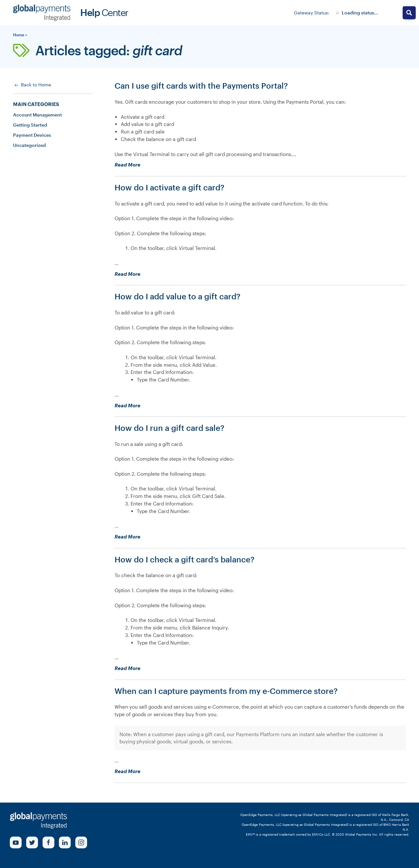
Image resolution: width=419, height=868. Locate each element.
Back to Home (32, 85)
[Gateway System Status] (357, 13)
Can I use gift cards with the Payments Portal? (201, 86)
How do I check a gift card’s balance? (184, 559)
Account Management (37, 115)
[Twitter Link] (32, 842)
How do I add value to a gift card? (177, 296)
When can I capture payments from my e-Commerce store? (226, 691)
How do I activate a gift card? (169, 187)
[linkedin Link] (65, 842)
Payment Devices (32, 135)
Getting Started (30, 125)
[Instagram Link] (81, 842)
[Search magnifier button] (409, 13)
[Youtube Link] (16, 842)
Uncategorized (29, 145)
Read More (139, 165)
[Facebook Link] (48, 842)
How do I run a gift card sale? (169, 428)
